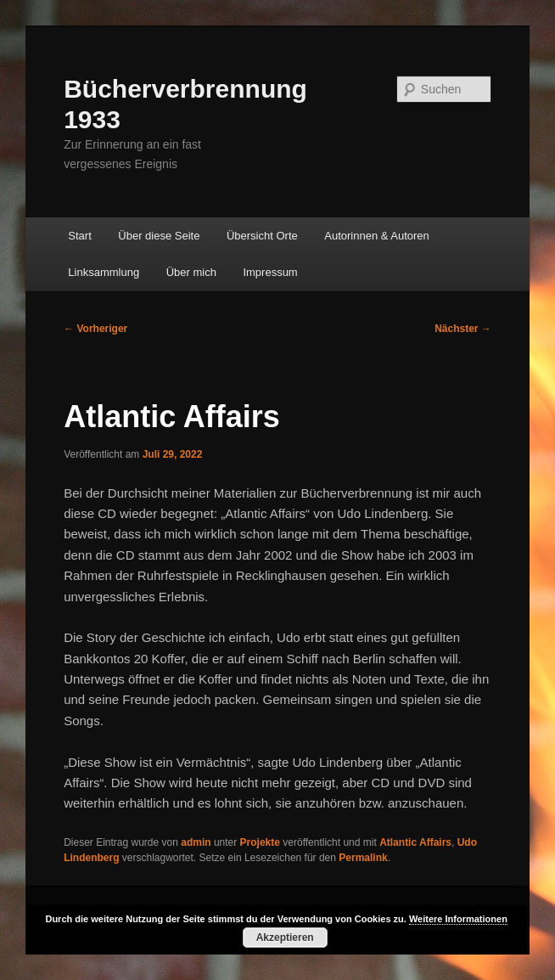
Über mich (191, 272)
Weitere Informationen (458, 919)
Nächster (463, 329)
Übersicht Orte (262, 236)
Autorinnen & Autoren (377, 236)
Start (79, 236)
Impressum (270, 272)
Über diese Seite (159, 236)
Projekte (260, 842)
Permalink (363, 858)
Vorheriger (95, 329)
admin (196, 842)
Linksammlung (104, 272)
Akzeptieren (285, 938)
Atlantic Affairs (415, 842)
